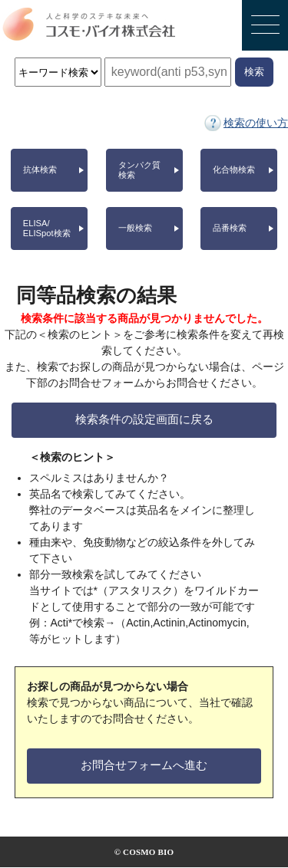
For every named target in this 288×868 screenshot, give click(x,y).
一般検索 (135, 228)
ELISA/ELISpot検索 (47, 228)
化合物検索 (234, 169)
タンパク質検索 (139, 170)
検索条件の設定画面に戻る (144, 419)
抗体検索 (40, 169)
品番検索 (230, 228)
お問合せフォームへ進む (144, 765)
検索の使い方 (256, 123)
